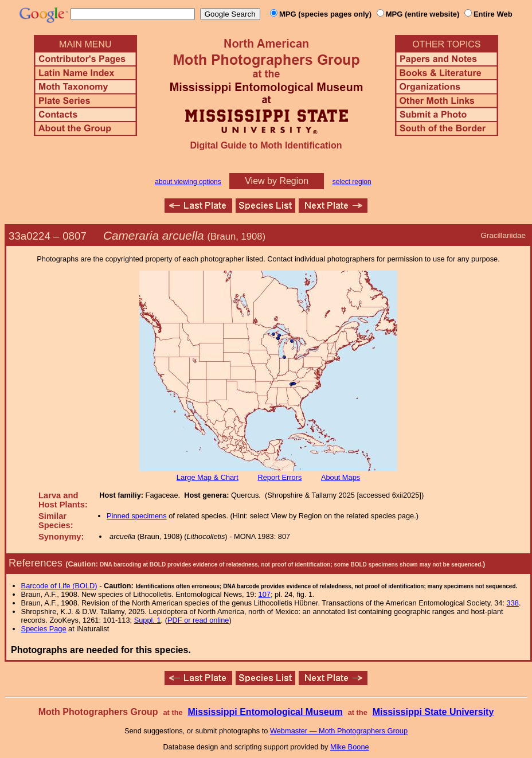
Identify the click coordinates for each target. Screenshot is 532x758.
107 (265, 594)
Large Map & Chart (208, 477)
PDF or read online (198, 620)
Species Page (44, 629)
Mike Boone (350, 747)
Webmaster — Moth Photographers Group (339, 731)
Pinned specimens (137, 516)
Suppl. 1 (148, 620)
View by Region (277, 181)
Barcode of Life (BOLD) (59, 586)
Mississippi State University (433, 712)
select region (352, 182)
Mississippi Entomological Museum (265, 712)
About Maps (341, 477)
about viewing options (188, 182)
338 (513, 603)
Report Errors (280, 477)
